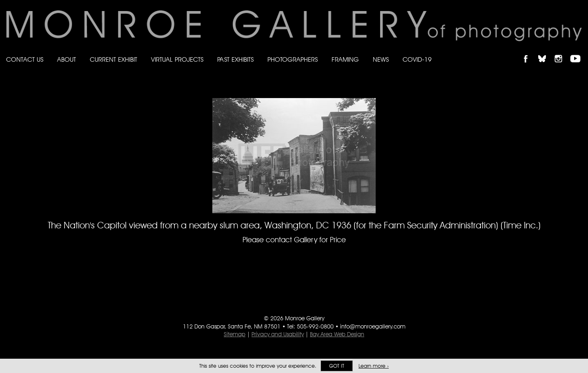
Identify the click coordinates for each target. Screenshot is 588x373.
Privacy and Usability (278, 334)
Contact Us (25, 59)
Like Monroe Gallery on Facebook (529, 52)
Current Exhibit (114, 59)
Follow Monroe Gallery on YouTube (578, 52)
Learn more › (374, 366)
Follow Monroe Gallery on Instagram (562, 52)
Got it (337, 366)
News (381, 59)
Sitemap (235, 334)
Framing (345, 59)
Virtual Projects (177, 59)
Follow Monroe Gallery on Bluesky (546, 52)
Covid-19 (417, 59)
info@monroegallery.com (373, 326)
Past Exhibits (235, 59)
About (67, 59)
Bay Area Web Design (337, 334)
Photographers (293, 59)
